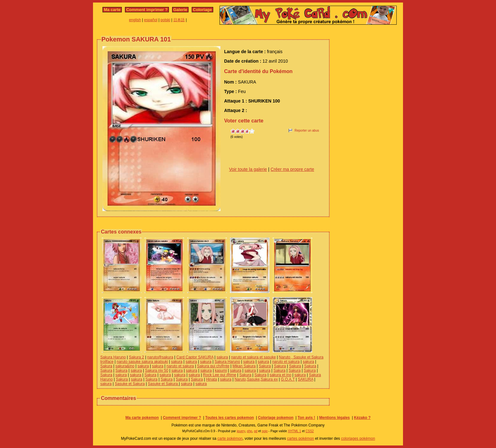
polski (165, 20)
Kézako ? (362, 418)
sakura (222, 357)
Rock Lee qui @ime (220, 375)
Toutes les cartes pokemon (230, 418)
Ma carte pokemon (142, 418)
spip (265, 431)
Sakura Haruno (113, 357)
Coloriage (202, 10)
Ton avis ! (306, 418)
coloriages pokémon (358, 439)
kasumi (221, 370)
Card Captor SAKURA (195, 357)
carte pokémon (230, 439)
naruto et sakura (286, 362)
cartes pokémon (300, 439)
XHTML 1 (294, 431)
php (249, 431)
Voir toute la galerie (248, 169)
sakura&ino (125, 366)
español (151, 20)
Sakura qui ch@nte (213, 366)
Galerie (180, 10)
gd (256, 431)
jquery (241, 431)
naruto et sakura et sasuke (253, 357)
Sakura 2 (137, 357)
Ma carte (112, 10)
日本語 (179, 20)
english (135, 20)
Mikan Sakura (244, 366)
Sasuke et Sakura (130, 384)
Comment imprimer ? (147, 10)
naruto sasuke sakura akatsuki (142, 362)
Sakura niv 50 (156, 370)
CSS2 (310, 431)
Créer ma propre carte (292, 169)
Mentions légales (335, 418)
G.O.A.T (288, 379)
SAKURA (306, 379)
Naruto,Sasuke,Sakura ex (256, 379)
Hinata (211, 379)
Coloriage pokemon (276, 418)
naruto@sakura (160, 357)
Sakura (106, 366)
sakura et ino (280, 375)
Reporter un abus (307, 131)
